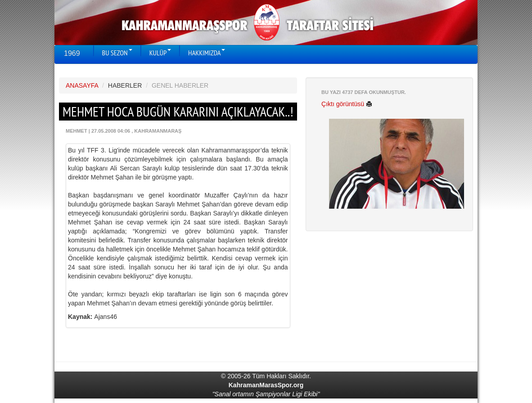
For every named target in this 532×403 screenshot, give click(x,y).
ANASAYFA (82, 85)
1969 (72, 53)
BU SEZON (117, 53)
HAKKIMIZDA (207, 53)
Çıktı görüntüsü (347, 104)
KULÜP (160, 53)
